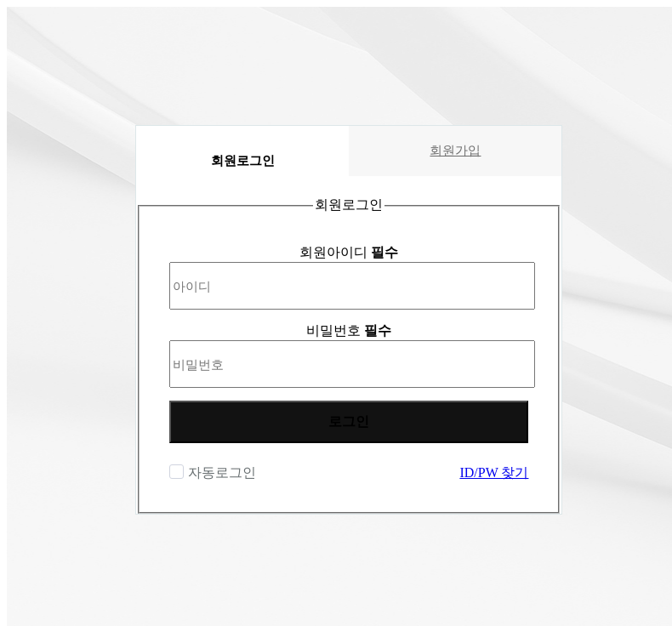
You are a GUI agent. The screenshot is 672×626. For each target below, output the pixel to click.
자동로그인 (220, 472)
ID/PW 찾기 (494, 472)
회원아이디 (349, 252)
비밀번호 (349, 330)
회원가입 (455, 151)
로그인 (349, 421)
